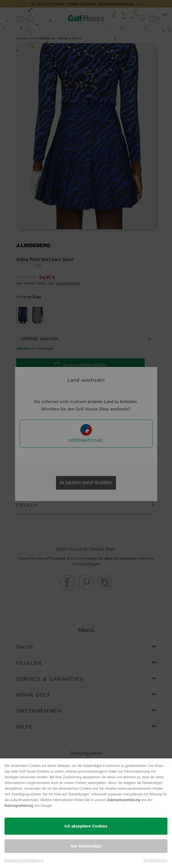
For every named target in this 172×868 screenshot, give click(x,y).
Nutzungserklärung (19, 806)
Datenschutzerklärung (124, 800)
